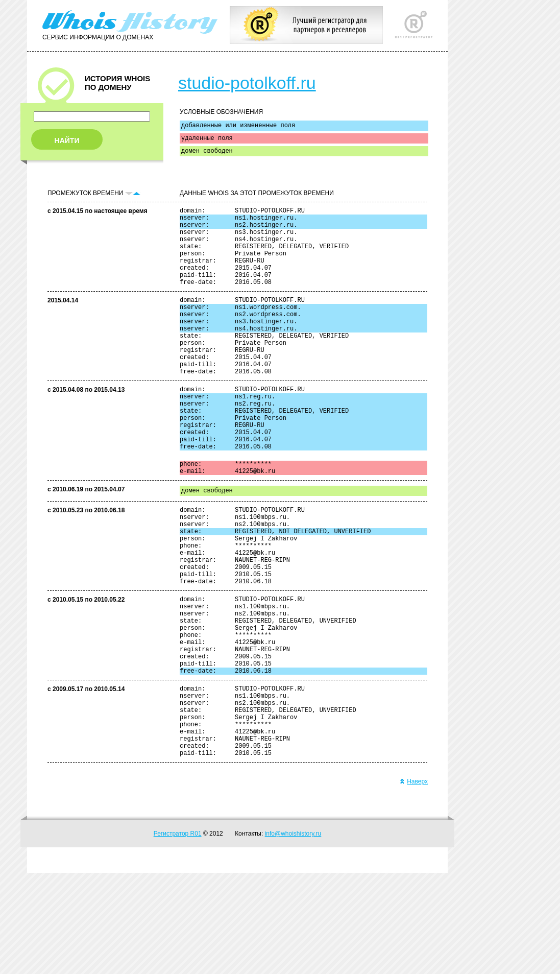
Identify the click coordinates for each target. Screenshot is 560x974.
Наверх (414, 883)
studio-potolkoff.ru (247, 83)
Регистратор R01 (178, 935)
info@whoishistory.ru (293, 935)
